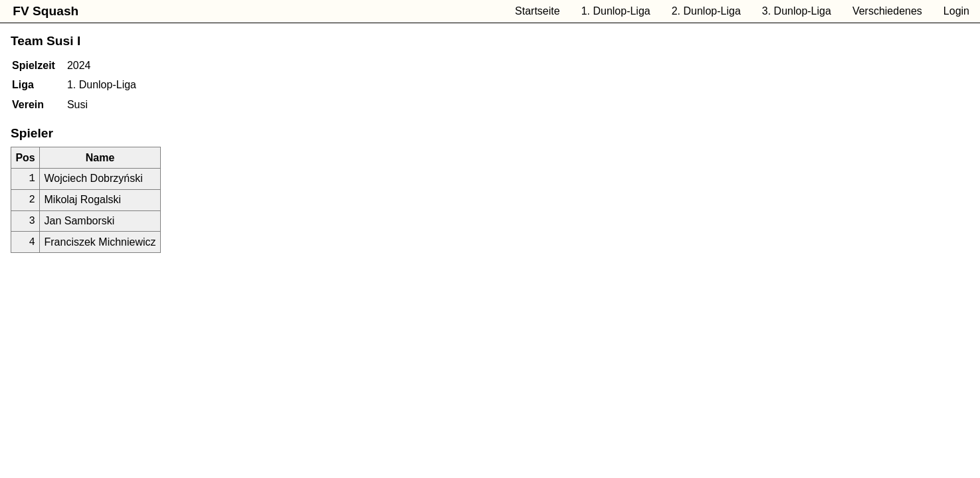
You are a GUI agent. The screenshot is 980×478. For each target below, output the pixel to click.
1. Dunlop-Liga (616, 11)
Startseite (538, 11)
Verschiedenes (887, 11)
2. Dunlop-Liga (706, 11)
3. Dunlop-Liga (797, 11)
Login (956, 11)
